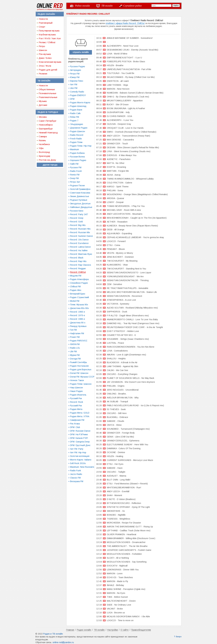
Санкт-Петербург (48, 121)
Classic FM (75, 478)
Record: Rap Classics (81, 265)
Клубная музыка (47, 34)
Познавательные (47, 93)
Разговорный (46, 23)
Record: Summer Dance (81, 236)
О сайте (125, 630)
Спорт (42, 27)
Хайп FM (74, 164)
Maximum (75, 149)
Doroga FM (75, 359)
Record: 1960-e (78, 312)
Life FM (73, 351)
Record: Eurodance (79, 243)
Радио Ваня (76, 110)
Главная (70, 630)
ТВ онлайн (107, 6)
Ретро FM (75, 74)
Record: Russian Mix (80, 232)
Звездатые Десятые (80, 204)
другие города (50, 165)
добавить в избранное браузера (50, 9)
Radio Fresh (76, 171)
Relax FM (75, 117)
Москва (43, 117)
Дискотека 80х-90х (79, 308)
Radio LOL (75, 348)
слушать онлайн (81, 52)
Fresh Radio (76, 139)
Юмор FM (75, 77)
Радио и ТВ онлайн (53, 634)
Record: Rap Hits (78, 261)
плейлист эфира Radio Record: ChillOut (125, 23)
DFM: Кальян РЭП (79, 438)
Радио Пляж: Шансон (81, 384)
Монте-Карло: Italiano (81, 460)
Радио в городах (48, 112)
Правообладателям (141, 630)
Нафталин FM (77, 333)
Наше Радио (76, 391)
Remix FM (75, 175)
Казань (42, 140)
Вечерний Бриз (78, 294)
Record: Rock (77, 402)
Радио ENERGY (78, 95)
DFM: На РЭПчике (79, 434)
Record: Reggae (78, 268)
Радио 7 (74, 121)
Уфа (41, 148)
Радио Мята (76, 409)
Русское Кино (77, 211)
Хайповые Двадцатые (81, 207)
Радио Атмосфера (79, 279)
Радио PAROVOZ (79, 341)
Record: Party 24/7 (79, 214)
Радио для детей (48, 70)
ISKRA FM (75, 344)
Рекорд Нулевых (78, 326)
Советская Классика (80, 193)
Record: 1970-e (78, 315)
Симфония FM (77, 420)
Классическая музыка (50, 62)
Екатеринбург (46, 129)
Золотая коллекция (80, 456)
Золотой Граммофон (80, 189)
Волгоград (44, 152)
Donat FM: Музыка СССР (82, 377)
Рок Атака (75, 424)
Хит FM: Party (77, 449)
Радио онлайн (82, 6)
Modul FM (75, 301)
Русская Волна (77, 157)
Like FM (74, 88)
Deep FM (74, 178)
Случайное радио (133, 6)
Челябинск (44, 144)
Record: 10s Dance (79, 240)
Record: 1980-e (78, 319)
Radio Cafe (75, 113)
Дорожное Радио (79, 128)
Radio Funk (75, 471)
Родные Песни (77, 186)
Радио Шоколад (78, 106)
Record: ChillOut (78, 272)
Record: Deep (77, 218)
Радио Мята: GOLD (80, 413)
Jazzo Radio (76, 474)
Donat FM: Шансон (79, 373)
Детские (43, 105)
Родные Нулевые (79, 200)
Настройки (113, 630)
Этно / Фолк (45, 66)
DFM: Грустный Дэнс (80, 445)
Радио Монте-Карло (80, 103)
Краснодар (44, 156)
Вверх (179, 637)
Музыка (43, 101)
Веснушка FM (77, 481)
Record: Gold (76, 222)
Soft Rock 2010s (78, 463)
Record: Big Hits (78, 225)
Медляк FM (76, 276)
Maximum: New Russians (82, 467)
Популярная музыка (49, 31)
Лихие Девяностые (80, 196)
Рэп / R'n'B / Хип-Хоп (50, 38)
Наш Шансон (76, 388)
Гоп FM (73, 330)
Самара (43, 136)
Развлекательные (48, 97)
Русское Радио (78, 66)
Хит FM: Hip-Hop (78, 452)
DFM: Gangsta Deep (80, 442)
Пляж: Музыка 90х (79, 305)
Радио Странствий (79, 297)
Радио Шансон (78, 131)
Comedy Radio (77, 92)
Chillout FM (75, 287)
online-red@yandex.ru (63, 642)
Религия (43, 74)
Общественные (47, 89)
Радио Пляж (76, 142)
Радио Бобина (77, 153)
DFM (72, 99)
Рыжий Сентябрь (79, 362)
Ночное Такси (77, 380)
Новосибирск (46, 125)
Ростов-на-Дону (47, 160)
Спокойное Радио (79, 283)
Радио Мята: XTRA (80, 416)
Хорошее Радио (78, 160)
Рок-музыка (45, 54)
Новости (43, 19)
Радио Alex (76, 290)
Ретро (42, 46)
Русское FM (76, 167)
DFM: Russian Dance (80, 431)
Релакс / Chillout (47, 42)
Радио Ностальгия (79, 366)
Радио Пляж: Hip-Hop (81, 146)
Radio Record (77, 135)
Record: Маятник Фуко (81, 254)
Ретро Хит (75, 182)
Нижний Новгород (48, 133)
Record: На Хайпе (79, 250)
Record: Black (77, 258)
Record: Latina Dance (80, 247)
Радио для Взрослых (81, 370)
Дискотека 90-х (78, 323)
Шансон (43, 50)
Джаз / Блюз (45, 58)
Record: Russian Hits (80, 229)
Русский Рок (76, 398)
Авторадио (76, 70)
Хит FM (74, 84)
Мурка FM (75, 355)
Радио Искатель (78, 395)
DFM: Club (75, 427)
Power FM (75, 337)
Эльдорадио (77, 124)
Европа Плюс (77, 81)
